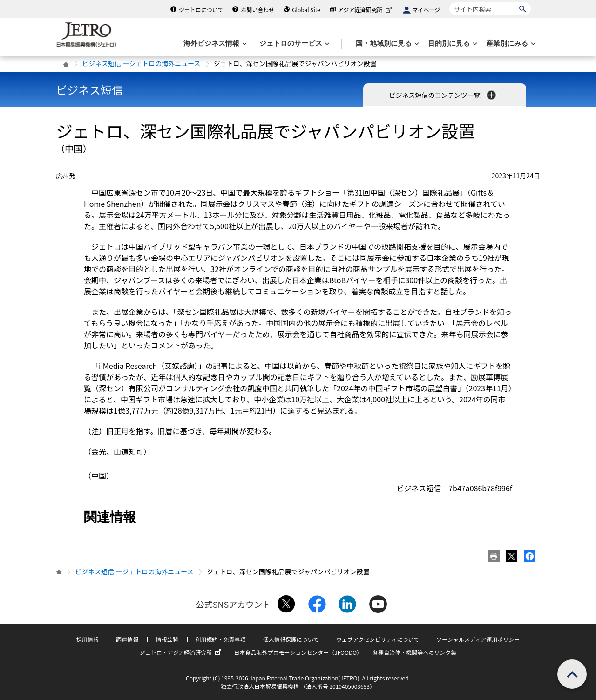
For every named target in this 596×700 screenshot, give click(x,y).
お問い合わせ (257, 10)
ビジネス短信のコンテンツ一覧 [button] (443, 95)
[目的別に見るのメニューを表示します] (452, 44)
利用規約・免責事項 (221, 639)
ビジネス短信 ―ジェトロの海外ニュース (141, 63)
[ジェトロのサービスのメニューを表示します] (294, 44)
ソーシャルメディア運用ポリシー (478, 639)
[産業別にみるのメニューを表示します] (510, 44)
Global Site (306, 10)
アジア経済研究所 (366, 10)
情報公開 (167, 639)
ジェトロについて (201, 10)
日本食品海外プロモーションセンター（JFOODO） (298, 652)
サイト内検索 (449, 2)
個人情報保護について (291, 639)
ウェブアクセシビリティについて (378, 639)
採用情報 (88, 639)
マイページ (426, 10)
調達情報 (127, 639)
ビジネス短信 (89, 90)
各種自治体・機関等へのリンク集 (414, 652)
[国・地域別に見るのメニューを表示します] (386, 44)
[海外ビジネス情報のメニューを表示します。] (214, 44)
